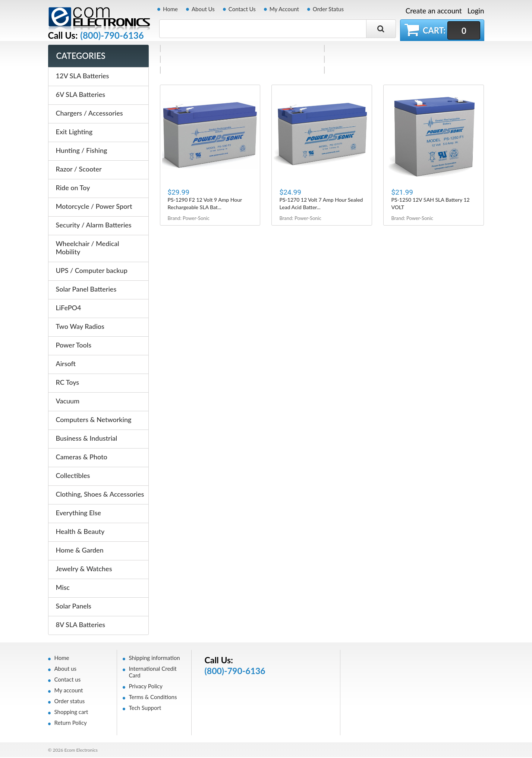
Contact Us (242, 9)
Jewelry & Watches (84, 569)
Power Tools (74, 346)
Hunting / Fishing (82, 151)
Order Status (328, 9)
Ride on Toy (73, 188)
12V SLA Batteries (83, 76)
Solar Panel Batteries (86, 290)
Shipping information (155, 658)
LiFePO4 (69, 308)
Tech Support (145, 708)
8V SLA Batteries (81, 625)
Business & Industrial (87, 439)
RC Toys (68, 383)
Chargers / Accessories (89, 114)
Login (476, 11)
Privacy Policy (146, 687)
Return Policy (71, 723)
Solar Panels (74, 607)
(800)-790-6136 (112, 35)
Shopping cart (71, 713)
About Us (203, 9)
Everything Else (79, 513)
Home (170, 9)
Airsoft (66, 364)
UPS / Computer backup (92, 271)
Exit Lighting (74, 132)
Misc (63, 588)
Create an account (434, 11)
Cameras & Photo (82, 457)
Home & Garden (80, 551)
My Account (284, 9)
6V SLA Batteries (81, 95)
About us (65, 669)
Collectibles (73, 476)
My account (69, 691)
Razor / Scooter (79, 170)
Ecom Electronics (81, 751)
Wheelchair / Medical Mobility (88, 248)
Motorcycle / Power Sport (94, 207)
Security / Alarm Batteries (94, 226)
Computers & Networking (94, 420)
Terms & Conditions (153, 698)
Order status (70, 702)
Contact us (68, 680)
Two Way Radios (80, 327)
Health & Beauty (80, 532)
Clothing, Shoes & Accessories (100, 495)
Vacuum (68, 402)
